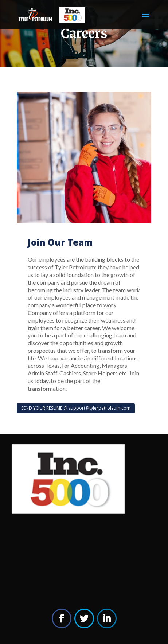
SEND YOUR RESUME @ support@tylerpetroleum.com (76, 408)
